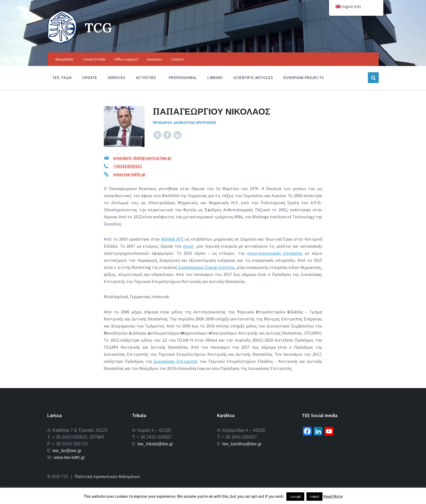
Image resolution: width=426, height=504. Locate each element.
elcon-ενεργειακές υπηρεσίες (275, 253)
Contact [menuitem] (178, 59)
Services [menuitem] (116, 78)
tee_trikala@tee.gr (155, 444)
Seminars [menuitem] (155, 59)
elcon (188, 246)
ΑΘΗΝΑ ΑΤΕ (172, 239)
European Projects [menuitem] (303, 78)
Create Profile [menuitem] (94, 59)
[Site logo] (62, 42)
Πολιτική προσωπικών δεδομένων (107, 476)
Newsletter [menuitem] (65, 59)
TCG (98, 28)
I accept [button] (295, 497)
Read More (333, 496)
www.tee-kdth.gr (129, 174)
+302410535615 (128, 166)
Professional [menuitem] (183, 78)
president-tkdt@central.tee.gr (142, 158)
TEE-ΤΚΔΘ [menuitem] (62, 78)
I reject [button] (314, 497)
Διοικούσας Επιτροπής (176, 361)
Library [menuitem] (215, 78)
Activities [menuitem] (146, 78)
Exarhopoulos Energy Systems (206, 267)
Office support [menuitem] (126, 59)
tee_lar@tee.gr (67, 451)
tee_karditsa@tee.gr (242, 444)
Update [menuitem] (90, 78)
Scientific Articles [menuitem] (253, 78)
